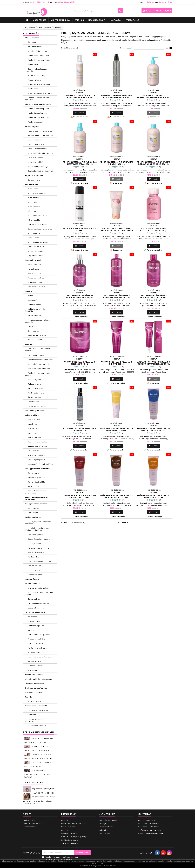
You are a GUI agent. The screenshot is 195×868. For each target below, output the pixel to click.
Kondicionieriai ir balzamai (39, 51)
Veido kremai (33, 433)
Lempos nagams (35, 140)
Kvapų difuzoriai (33, 579)
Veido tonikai (33, 451)
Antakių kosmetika (36, 340)
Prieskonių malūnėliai (36, 639)
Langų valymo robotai (37, 608)
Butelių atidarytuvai (36, 652)
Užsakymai (104, 823)
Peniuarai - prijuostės (35, 411)
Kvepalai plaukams (36, 80)
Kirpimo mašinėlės (35, 388)
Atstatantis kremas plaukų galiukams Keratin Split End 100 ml (117, 231)
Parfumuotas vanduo (36, 287)
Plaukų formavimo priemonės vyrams (39, 374)
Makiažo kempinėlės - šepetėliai (35, 310)
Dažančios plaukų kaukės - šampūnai (37, 99)
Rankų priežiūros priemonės (38, 469)
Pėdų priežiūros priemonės (37, 504)
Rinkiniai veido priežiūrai (38, 446)
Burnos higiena (34, 180)
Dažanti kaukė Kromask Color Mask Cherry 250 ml (80, 496)
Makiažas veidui (34, 305)
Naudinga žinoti (97, 20)
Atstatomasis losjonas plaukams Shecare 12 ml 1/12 (154, 230)
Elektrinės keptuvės (36, 626)
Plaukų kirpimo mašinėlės (38, 118)
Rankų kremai (34, 473)
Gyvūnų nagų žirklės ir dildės (39, 561)
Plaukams (32, 715)
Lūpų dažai (32, 326)
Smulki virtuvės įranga (35, 612)
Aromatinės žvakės (35, 282)
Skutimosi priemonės (36, 355)
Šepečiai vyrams (34, 397)
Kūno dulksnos (34, 233)
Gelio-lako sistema (35, 158)
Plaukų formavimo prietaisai (39, 109)
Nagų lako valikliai (35, 162)
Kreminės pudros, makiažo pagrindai (37, 321)
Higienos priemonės (34, 175)
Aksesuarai (32, 300)
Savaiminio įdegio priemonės (40, 229)
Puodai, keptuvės (35, 666)
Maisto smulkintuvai (34, 675)
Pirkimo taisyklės (68, 827)
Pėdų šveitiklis (34, 508)
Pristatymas (132, 20)
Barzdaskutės (33, 402)
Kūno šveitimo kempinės (38, 242)
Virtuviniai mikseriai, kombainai (40, 657)
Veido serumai (34, 420)
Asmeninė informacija (108, 820)
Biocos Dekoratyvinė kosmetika (35, 720)
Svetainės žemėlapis (70, 843)
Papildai (29, 697)
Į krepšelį (80, 113)
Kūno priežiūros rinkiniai (38, 216)
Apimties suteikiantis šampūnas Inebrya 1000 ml (117, 163)
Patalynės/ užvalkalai (35, 692)
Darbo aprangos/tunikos (36, 688)
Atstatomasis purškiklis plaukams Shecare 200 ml (80, 296)
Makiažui (29, 291)
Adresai (103, 830)
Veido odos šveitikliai (36, 455)
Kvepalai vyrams (34, 379)
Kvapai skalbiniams (36, 273)
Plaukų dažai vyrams (36, 393)
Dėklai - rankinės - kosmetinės (39, 679)
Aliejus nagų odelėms (37, 477)
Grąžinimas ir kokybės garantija (74, 837)
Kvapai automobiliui (36, 278)
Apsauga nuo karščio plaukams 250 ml (80, 230)
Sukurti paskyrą (165, 2)
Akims (30, 296)
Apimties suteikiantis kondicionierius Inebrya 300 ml (153, 97)
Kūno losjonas (33, 198)
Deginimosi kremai (36, 256)
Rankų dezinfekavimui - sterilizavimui (36, 492)
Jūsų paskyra (107, 814)
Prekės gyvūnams (33, 517)
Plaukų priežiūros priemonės (38, 104)
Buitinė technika (32, 584)
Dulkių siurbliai (34, 599)
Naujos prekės (29, 820)
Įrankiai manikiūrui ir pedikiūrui (40, 135)
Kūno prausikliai (34, 220)
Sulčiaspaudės (34, 621)
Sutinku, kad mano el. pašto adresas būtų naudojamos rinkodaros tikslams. (62, 858)
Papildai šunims (34, 570)
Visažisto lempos (35, 315)
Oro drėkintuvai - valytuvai (38, 603)
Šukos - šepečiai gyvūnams (39, 539)
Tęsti (125, 523)
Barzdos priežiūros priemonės (40, 360)
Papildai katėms (34, 566)
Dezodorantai (33, 238)
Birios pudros (33, 331)
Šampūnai (32, 42)
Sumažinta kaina (30, 827)
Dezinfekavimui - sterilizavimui (40, 171)
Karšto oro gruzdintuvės (38, 648)
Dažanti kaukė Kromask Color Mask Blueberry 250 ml (153, 430)
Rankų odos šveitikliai (37, 482)
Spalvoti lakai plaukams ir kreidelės (37, 70)
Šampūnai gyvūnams (36, 535)
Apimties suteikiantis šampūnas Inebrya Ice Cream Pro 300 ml (154, 163)
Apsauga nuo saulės (36, 251)
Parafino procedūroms (37, 149)
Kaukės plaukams (35, 47)
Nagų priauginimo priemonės (40, 131)
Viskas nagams (32, 126)
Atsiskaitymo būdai (69, 833)
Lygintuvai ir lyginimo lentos (39, 588)
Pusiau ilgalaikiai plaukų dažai (40, 93)
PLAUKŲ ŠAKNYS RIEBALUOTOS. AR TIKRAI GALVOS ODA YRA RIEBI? (39, 774)
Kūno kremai (33, 211)
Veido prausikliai (34, 437)
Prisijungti (150, 2)
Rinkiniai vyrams (34, 384)
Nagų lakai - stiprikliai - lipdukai (40, 153)
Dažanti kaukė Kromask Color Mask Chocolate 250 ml (117, 496)
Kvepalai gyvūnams (36, 552)
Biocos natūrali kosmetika (37, 706)
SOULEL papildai (35, 701)
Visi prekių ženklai (60, 20)
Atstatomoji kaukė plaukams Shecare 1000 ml (80, 363)
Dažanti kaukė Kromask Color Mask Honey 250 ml (153, 496)
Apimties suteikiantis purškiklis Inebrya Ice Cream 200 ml (80, 163)
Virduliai (31, 630)
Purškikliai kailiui (34, 557)
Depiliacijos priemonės (37, 224)
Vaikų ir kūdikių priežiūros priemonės (37, 498)
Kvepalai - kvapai (33, 260)
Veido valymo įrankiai (36, 460)
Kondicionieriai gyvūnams (38, 548)
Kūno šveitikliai (34, 189)
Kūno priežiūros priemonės (39, 364)
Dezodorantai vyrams (37, 406)
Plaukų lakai (33, 64)
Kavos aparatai (34, 670)
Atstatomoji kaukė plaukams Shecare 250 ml (117, 363)
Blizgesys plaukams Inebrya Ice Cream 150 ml (80, 430)
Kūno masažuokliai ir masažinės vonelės (39, 593)
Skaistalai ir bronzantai (37, 335)
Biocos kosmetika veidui (38, 710)
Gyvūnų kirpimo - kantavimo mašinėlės (38, 523)
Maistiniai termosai (35, 643)
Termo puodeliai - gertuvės (39, 635)
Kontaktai (116, 20)
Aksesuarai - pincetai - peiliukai (40, 464)
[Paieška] (98, 11)
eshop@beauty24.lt (66, 2)
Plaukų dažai (33, 89)
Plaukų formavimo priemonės (40, 60)
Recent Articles (33, 783)
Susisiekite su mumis (70, 840)
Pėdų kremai (33, 513)
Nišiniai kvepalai (34, 264)
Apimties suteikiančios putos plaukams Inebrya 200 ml (80, 97)
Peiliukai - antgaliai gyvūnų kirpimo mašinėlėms (37, 529)
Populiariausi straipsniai (39, 732)
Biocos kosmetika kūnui (38, 726)
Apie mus (79, 20)
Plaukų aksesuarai (35, 122)
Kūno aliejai (32, 202)
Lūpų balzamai (34, 424)
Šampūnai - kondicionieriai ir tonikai (38, 350)
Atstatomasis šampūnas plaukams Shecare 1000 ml (117, 296)
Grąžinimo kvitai (106, 827)
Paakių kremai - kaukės (37, 442)
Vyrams (28, 344)
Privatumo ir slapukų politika (73, 823)
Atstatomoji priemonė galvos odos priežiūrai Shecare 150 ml (154, 363)
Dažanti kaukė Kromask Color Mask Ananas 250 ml (117, 430)
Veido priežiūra (32, 415)
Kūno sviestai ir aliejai (36, 193)
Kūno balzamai (34, 207)
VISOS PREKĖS (39, 20)
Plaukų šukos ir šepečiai (38, 113)
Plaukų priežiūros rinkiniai (38, 56)
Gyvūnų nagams (34, 543)
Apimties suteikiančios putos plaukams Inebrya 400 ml (117, 97)
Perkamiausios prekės (32, 823)
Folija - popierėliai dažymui (39, 84)
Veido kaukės (33, 428)
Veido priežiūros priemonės (39, 369)
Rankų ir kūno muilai (36, 247)
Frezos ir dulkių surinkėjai (38, 167)
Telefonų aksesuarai (34, 684)
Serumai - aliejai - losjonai (38, 75)
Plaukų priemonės (33, 38)
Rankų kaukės (34, 486)
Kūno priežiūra (32, 184)
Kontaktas (144, 814)
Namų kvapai (33, 269)
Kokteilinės (32, 617)
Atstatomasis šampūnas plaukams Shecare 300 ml (154, 296)
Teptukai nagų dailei (36, 144)
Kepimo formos (34, 661)
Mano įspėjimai (106, 833)
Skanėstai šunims (35, 575)
